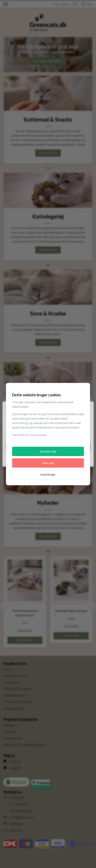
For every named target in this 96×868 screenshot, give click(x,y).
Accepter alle (48, 451)
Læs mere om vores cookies (29, 435)
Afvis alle (48, 463)
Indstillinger (48, 474)
